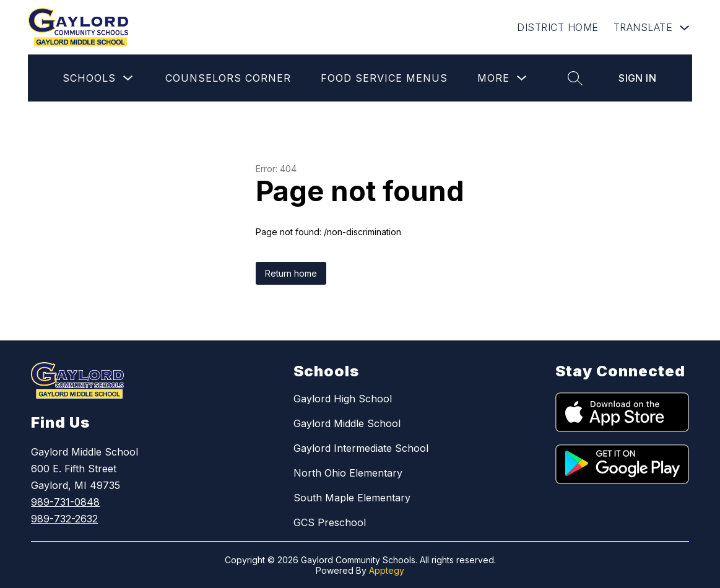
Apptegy (387, 570)
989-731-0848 (65, 502)
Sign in (637, 78)
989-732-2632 (64, 519)
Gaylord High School (343, 399)
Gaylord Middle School (347, 423)
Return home (291, 273)
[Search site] (575, 78)
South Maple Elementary (352, 498)
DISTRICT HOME (558, 27)
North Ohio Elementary (348, 473)
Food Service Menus (384, 78)
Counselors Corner (228, 78)
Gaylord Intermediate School (361, 448)
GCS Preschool (330, 522)
